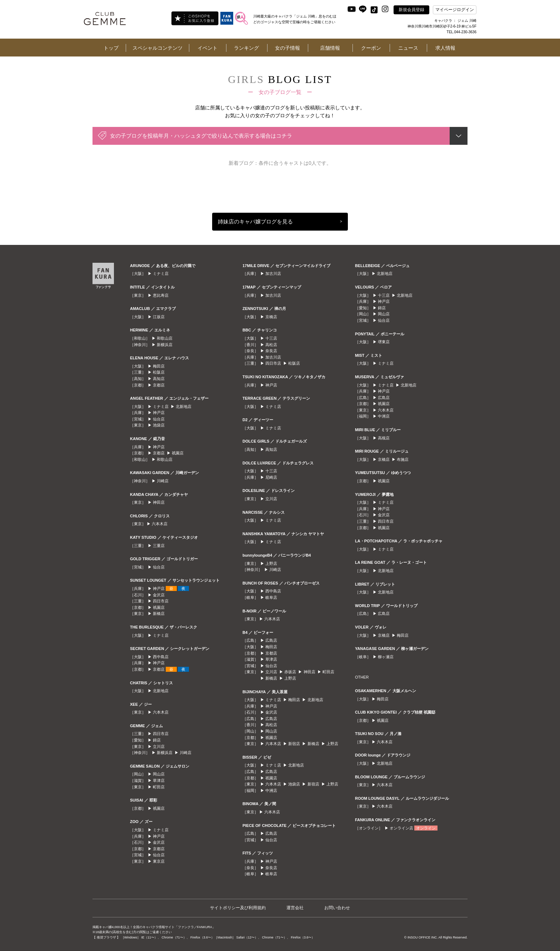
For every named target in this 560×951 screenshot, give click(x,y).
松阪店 (159, 372)
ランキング (246, 48)
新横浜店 (165, 345)
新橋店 (159, 614)
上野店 (271, 563)
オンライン (426, 828)
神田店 (159, 502)
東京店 (159, 861)
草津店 (159, 780)
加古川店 (273, 274)
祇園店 (178, 453)
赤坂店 (290, 672)
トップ (111, 48)
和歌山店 (165, 338)
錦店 (157, 740)
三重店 (159, 546)
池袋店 (159, 425)
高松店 (271, 345)
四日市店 (161, 601)
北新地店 (184, 406)
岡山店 (159, 774)
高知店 (159, 379)
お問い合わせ (337, 908)
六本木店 (160, 524)
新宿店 (294, 744)
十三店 (271, 338)
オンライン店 (401, 828)
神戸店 (159, 413)
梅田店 (159, 366)
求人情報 (445, 48)
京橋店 (271, 317)
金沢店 (159, 595)
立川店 (159, 746)
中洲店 (271, 790)
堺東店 (384, 342)
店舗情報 (330, 48)
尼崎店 (271, 477)
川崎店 (163, 481)
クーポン (371, 48)
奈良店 (271, 351)
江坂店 (159, 317)
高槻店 (384, 438)
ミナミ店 (161, 274)
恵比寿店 (161, 295)
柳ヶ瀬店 (386, 657)
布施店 (403, 459)
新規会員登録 (411, 10)
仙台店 (159, 419)
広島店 (271, 640)
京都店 (159, 385)
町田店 (159, 787)
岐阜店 (271, 597)
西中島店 (161, 657)
